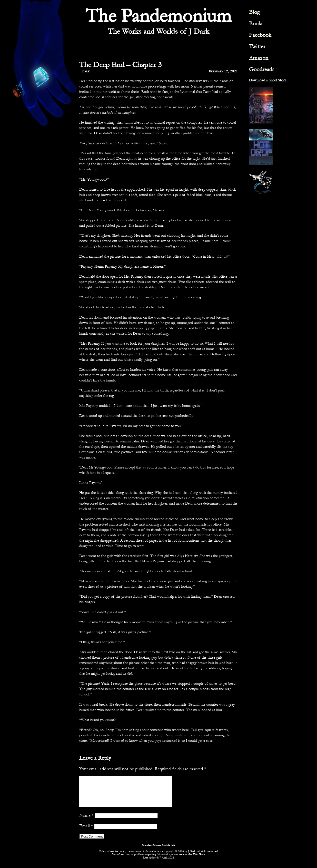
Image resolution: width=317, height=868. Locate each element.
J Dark (84, 71)
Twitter (257, 46)
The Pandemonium (158, 16)
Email (86, 832)
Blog (254, 12)
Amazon (259, 58)
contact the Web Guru (192, 860)
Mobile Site (168, 851)
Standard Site (150, 851)
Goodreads (262, 69)
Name (86, 821)
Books (256, 24)
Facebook (260, 35)
